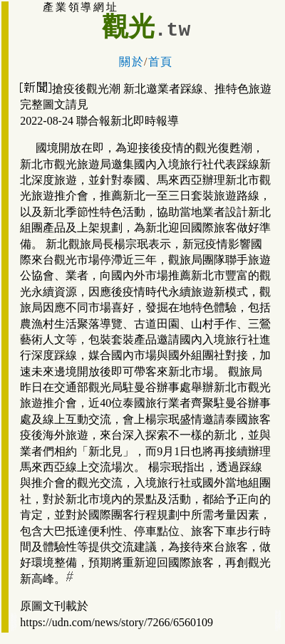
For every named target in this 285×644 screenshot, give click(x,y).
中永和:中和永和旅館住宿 (278, 615)
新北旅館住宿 (278, 627)
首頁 (161, 62)
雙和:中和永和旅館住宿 (278, 620)
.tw (172, 30)
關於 (131, 62)
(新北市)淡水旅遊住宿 (14, 627)
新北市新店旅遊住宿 (14, 622)
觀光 (128, 27)
